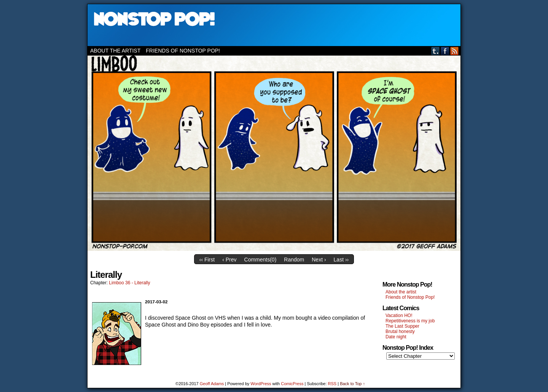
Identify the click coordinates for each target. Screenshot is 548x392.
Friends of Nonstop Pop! (183, 51)
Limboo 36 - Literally (129, 283)
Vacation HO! (399, 316)
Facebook (445, 51)
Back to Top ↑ (352, 384)
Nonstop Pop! (274, 25)
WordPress (261, 384)
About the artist (115, 51)
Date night (396, 337)
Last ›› (341, 260)
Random (294, 260)
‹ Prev (229, 260)
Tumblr (436, 51)
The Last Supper (402, 326)
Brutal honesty (400, 331)
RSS (455, 51)
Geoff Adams (212, 384)
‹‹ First (207, 260)
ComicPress (292, 384)
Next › (319, 260)
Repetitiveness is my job (410, 321)
